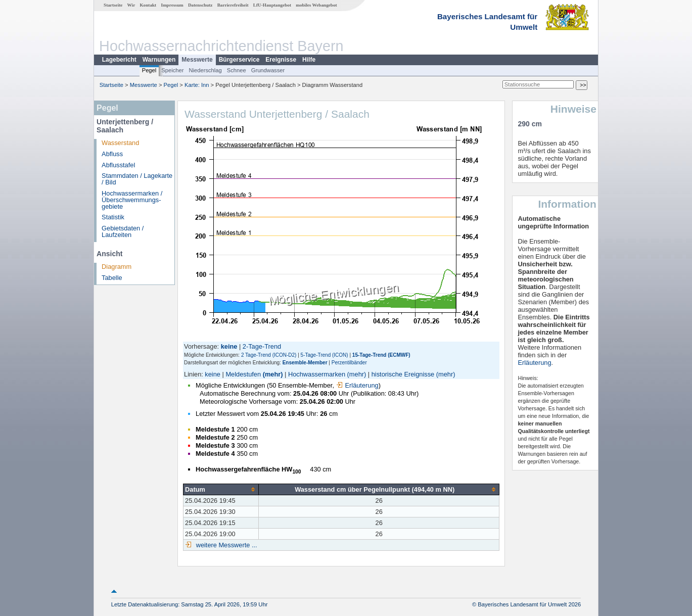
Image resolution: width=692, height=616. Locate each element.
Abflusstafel (118, 165)
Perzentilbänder (349, 363)
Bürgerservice (239, 60)
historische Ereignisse (403, 374)
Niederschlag (205, 70)
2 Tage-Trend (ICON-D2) (269, 355)
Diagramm (117, 267)
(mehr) (273, 374)
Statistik (113, 217)
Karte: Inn (197, 85)
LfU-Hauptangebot (272, 5)
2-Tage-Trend (262, 346)
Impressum (172, 5)
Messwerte (197, 60)
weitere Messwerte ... (225, 545)
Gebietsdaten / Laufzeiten (123, 231)
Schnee (237, 70)
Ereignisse (281, 60)
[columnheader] (221, 489)
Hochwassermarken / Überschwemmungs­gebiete (132, 200)
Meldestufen (243, 374)
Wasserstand (120, 143)
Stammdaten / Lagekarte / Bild (137, 179)
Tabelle (112, 278)
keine (213, 374)
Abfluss (112, 154)
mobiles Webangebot (316, 5)
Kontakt (148, 5)
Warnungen (159, 60)
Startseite (113, 5)
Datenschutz (200, 5)
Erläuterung (357, 385)
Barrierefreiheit (233, 5)
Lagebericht (119, 60)
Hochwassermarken (317, 374)
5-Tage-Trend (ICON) (325, 355)
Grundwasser (268, 70)
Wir (131, 5)
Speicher (172, 70)
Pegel (149, 70)
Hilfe (309, 60)
